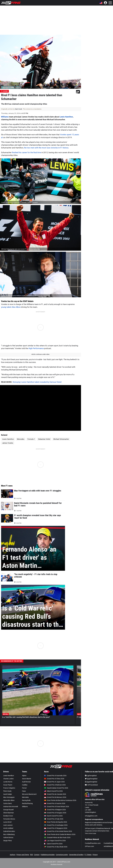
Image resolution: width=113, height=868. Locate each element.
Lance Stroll (7, 822)
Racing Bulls (26, 800)
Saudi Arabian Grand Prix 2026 (56, 788)
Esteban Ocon (8, 816)
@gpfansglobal (91, 779)
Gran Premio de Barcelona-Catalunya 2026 (60, 800)
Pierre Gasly (7, 791)
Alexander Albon (9, 800)
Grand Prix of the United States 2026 (58, 831)
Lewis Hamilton (66, 117)
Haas (24, 791)
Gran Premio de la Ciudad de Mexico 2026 (60, 834)
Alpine (24, 776)
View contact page (90, 833)
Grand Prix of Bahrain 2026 (55, 785)
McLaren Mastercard (29, 794)
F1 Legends (4, 91)
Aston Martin (27, 779)
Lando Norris (8, 782)
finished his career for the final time (26, 152)
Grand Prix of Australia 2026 (55, 776)
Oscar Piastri (8, 785)
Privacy (95, 855)
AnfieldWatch (108, 846)
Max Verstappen (9, 797)
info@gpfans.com (91, 816)
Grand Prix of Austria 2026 (55, 803)
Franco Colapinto (9, 788)
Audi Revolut (26, 782)
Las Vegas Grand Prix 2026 (55, 841)
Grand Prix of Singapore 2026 (56, 828)
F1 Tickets (88, 855)
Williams (5, 117)
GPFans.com (89, 846)
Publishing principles (48, 855)
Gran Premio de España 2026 (56, 822)
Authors (13, 855)
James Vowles (8, 443)
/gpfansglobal (91, 776)
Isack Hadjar (8, 794)
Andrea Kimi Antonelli (11, 807)
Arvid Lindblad (8, 828)
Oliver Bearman (9, 813)
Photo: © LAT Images (8, 87)
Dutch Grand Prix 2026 (53, 816)
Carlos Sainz (8, 803)
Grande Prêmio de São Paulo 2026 (57, 837)
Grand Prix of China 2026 (54, 779)
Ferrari (24, 788)
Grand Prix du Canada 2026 (55, 794)
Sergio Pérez (8, 841)
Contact (37, 855)
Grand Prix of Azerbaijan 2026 (56, 825)
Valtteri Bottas (8, 837)
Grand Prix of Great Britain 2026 (57, 807)
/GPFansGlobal (91, 785)
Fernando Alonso (9, 819)
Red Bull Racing (27, 803)
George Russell (8, 810)
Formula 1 (31, 439)
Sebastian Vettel (44, 439)
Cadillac (25, 785)
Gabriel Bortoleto (9, 831)
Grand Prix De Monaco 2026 (55, 797)
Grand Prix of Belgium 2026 (55, 810)
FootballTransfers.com (93, 843)
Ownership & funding (76, 855)
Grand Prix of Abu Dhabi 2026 (56, 847)
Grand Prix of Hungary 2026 (55, 813)
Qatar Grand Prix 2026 (53, 844)
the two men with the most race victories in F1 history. (46, 148)
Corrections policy (62, 855)
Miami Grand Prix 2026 (53, 791)
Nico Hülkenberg (9, 834)
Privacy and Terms (23, 855)
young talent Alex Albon (11, 307)
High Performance (36, 348)
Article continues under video (40, 354)
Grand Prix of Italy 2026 (54, 819)
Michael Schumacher (61, 439)
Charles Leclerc (8, 779)
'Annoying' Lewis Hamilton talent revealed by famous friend (37, 382)
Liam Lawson (8, 825)
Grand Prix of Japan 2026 (54, 782)
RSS (32, 855)
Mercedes (21, 439)
